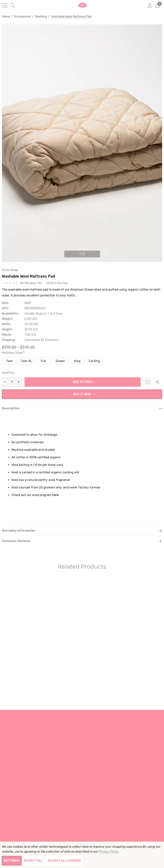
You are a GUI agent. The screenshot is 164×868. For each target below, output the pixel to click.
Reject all (34, 861)
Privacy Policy (108, 852)
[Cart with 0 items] (158, 5)
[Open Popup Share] (157, 382)
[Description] (82, 408)
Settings (12, 861)
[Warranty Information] (82, 531)
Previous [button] (58, 252)
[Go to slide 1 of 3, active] (82, 254)
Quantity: (9, 373)
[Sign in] (150, 5)
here (55, 495)
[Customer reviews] (82, 541)
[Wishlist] (148, 382)
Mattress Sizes (13, 353)
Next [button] (106, 252)
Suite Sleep (10, 270)
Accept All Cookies (64, 861)
